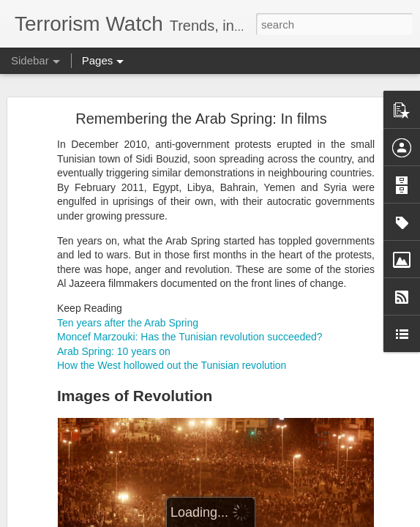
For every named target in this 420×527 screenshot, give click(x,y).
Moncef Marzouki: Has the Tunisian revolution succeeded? (190, 337)
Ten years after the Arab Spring (128, 323)
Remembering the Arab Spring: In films (201, 119)
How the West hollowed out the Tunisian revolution (172, 365)
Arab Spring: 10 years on (114, 351)
